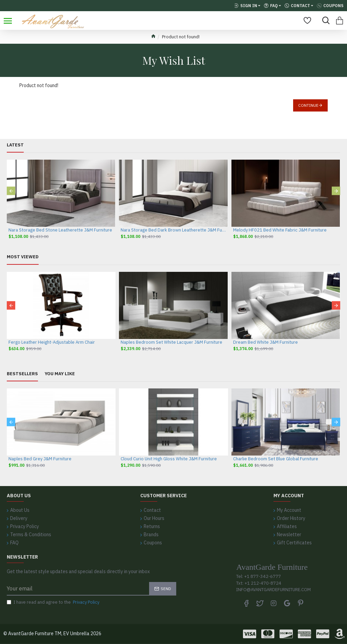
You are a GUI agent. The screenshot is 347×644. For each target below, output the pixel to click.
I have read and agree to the (54, 602)
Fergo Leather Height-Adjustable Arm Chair (52, 342)
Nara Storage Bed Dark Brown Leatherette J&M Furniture (173, 230)
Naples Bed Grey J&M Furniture (40, 459)
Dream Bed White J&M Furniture (266, 342)
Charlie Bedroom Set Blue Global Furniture (276, 459)
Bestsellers (22, 374)
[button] (11, 191)
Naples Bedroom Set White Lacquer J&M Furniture (171, 342)
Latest (15, 145)
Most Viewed (23, 257)
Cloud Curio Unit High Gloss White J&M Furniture (169, 459)
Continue (308, 105)
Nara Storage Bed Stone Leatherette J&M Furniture (60, 230)
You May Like (60, 374)
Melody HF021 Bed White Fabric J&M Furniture (280, 230)
